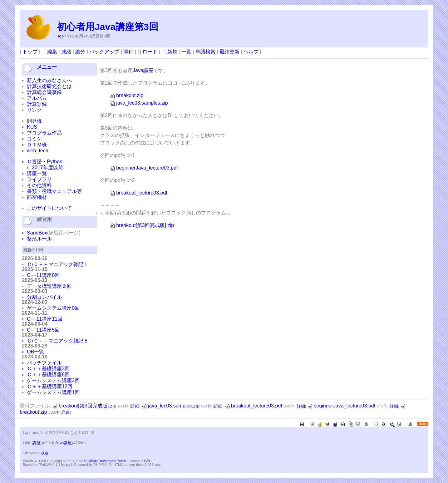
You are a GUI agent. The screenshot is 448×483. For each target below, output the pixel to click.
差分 (80, 52)
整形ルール (39, 239)
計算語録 (37, 104)
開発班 (34, 121)
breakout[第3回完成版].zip (142, 225)
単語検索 (205, 52)
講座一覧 (37, 173)
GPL (148, 461)
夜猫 (45, 453)
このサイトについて (49, 208)
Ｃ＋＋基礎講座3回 (48, 369)
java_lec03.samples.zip (139, 103)
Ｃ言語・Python (45, 162)
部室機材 (37, 197)
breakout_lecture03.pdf (139, 193)
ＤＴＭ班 (37, 145)
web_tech (38, 151)
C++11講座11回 (45, 319)
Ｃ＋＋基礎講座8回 (48, 375)
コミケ (34, 139)
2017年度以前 (47, 168)
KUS (32, 127)
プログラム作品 (44, 133)
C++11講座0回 (43, 275)
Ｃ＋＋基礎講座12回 (50, 386)
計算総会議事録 (44, 92)
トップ (30, 52)
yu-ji (69, 465)
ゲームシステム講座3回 (53, 380)
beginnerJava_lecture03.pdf (144, 168)
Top (60, 36)
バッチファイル (44, 363)
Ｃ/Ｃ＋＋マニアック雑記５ (57, 341)
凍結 (66, 52)
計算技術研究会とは (49, 86)
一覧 (186, 52)
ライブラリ (39, 179)
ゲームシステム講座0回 (53, 308)
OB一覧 (35, 352)
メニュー (47, 67)
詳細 (135, 406)
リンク (34, 110)
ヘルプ (251, 52)
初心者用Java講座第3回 (108, 27)
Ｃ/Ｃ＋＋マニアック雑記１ (57, 264)
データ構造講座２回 (49, 286)
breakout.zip (127, 95)
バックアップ (104, 52)
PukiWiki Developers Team (105, 461)
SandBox (37, 233)
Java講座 (143, 70)
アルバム (37, 98)
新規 (172, 52)
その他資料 (39, 185)
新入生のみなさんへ (49, 80)
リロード (147, 52)
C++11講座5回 (43, 330)
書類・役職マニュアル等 (54, 191)
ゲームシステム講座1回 (53, 392)
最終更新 (229, 52)
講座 (37, 443)
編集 (52, 52)
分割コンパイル (44, 297)
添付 (128, 52)
